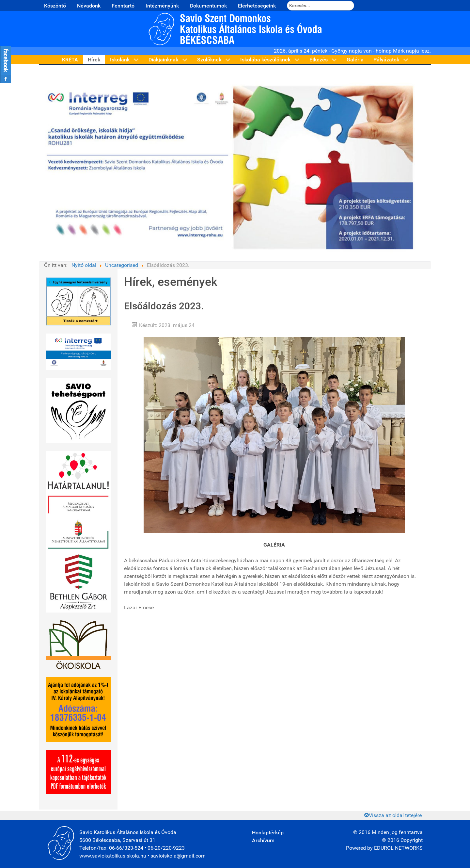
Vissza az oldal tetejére (393, 815)
